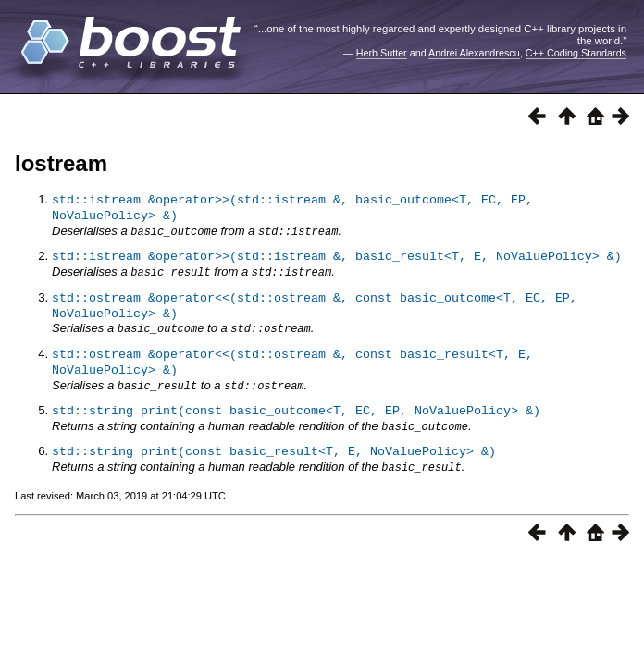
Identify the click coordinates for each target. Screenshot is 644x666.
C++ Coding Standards (576, 53)
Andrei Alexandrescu (474, 53)
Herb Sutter (382, 53)
